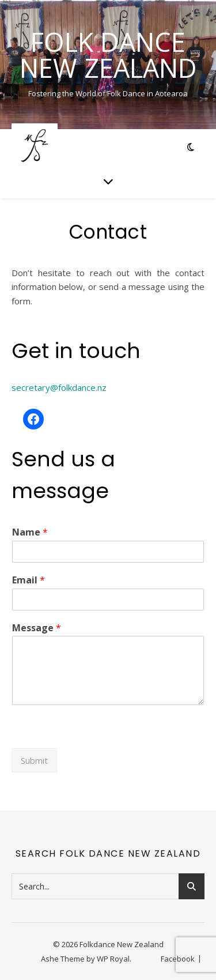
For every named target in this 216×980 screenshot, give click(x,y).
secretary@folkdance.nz (59, 387)
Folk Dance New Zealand (108, 55)
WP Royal (113, 959)
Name (30, 532)
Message (37, 628)
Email (29, 580)
